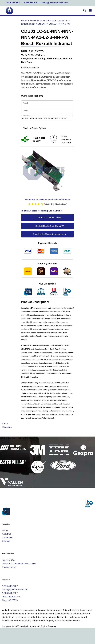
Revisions (7, 427)
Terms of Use (9, 560)
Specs (5, 424)
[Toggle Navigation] (90, 11)
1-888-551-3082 (31, 3)
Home (24, 21)
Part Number (28, 115)
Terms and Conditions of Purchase (19, 564)
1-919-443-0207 (13, 3)
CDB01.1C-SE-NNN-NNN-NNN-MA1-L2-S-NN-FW (46, 24)
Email (25, 103)
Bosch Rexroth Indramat (39, 21)
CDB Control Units (61, 21)
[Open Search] (85, 11)
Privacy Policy (9, 567)
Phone (26, 111)
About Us (7, 534)
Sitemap (6, 541)
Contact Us (7, 538)
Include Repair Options (34, 128)
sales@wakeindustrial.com (55, 3)
